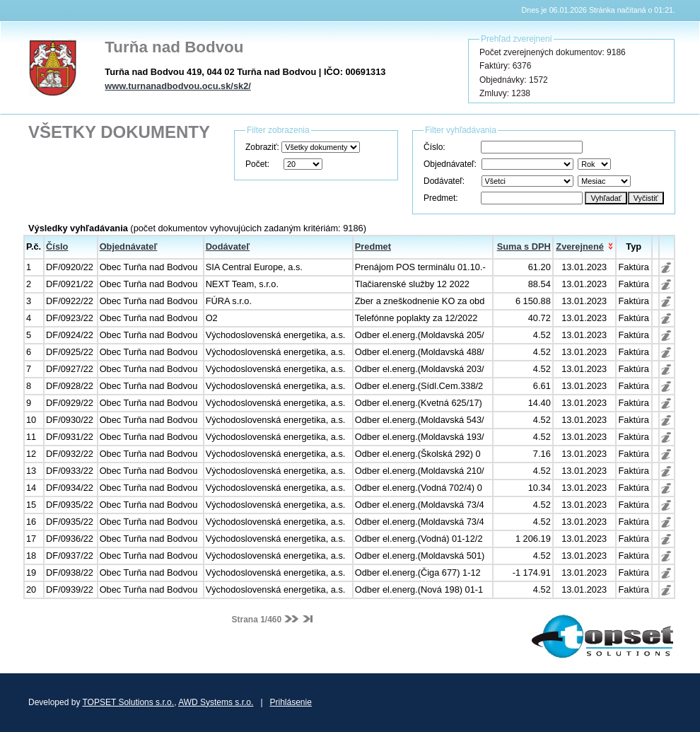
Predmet (373, 246)
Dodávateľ (228, 246)
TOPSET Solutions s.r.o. (129, 702)
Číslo (57, 246)
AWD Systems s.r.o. (216, 702)
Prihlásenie (291, 702)
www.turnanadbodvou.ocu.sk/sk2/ (177, 86)
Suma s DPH (524, 246)
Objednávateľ (129, 246)
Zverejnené (580, 246)
